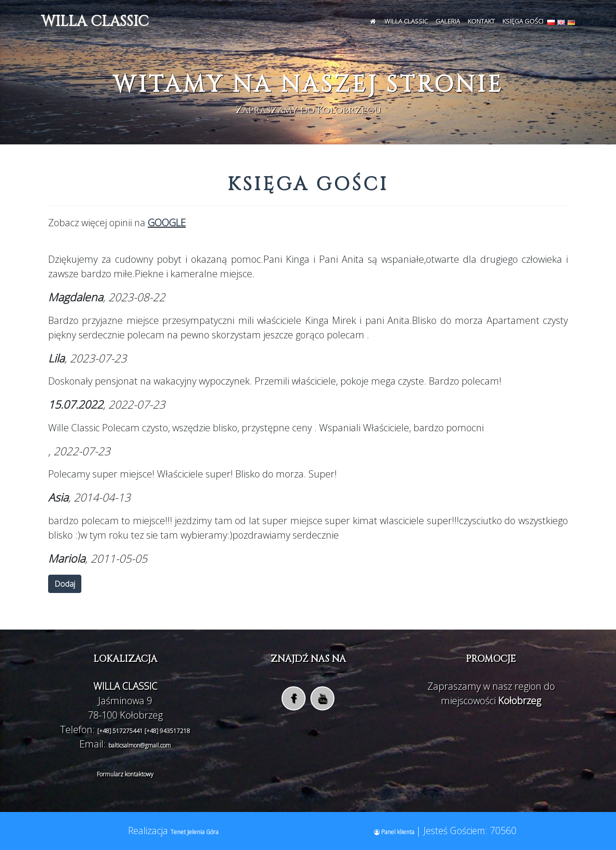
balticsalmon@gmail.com (140, 745)
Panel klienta (395, 832)
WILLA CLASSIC (95, 22)
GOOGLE (167, 223)
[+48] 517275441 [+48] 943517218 (144, 731)
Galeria (448, 21)
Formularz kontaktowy (125, 774)
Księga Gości (523, 21)
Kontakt (481, 21)
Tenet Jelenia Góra (194, 832)
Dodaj (65, 584)
